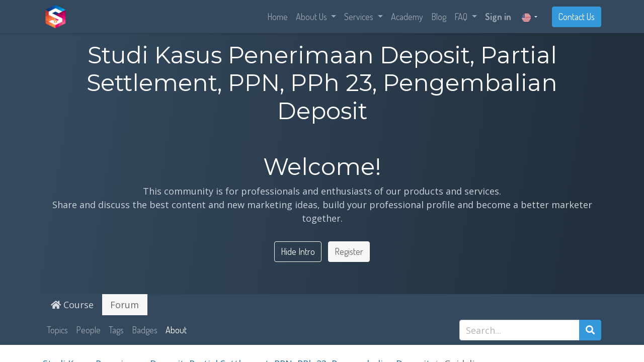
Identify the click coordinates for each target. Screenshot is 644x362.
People (88, 330)
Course (72, 305)
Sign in (498, 17)
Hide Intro (298, 251)
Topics (57, 330)
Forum (125, 305)
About (176, 330)
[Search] (590, 330)
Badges (145, 330)
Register (349, 251)
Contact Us (577, 17)
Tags (116, 330)
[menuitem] (277, 17)
